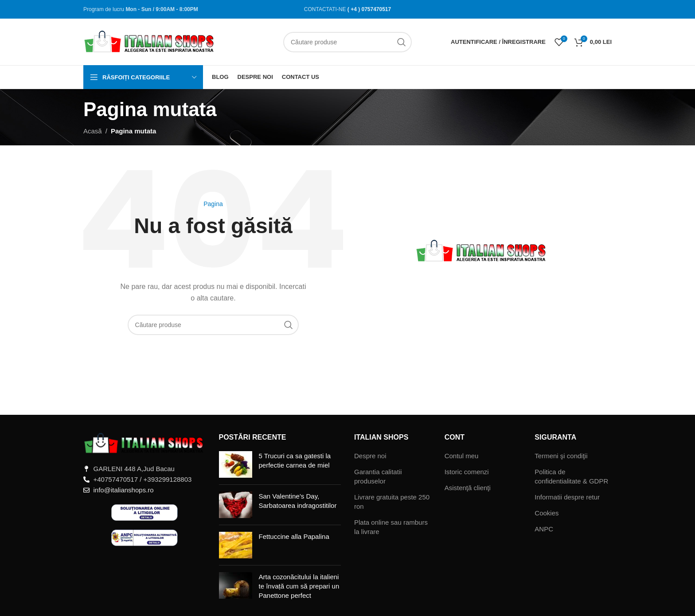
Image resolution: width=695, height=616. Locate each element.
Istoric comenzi (467, 472)
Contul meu (462, 456)
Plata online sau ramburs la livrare (391, 527)
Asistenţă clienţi (468, 488)
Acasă (93, 131)
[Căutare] (347, 42)
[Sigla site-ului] (150, 41)
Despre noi (370, 456)
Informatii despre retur (567, 497)
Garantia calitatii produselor (378, 476)
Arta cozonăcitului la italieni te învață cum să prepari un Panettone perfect (299, 586)
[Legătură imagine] (144, 443)
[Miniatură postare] (236, 464)
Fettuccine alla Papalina (294, 536)
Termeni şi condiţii (561, 456)
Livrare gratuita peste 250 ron (392, 502)
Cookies (547, 513)
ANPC (544, 529)
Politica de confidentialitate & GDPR (571, 476)
